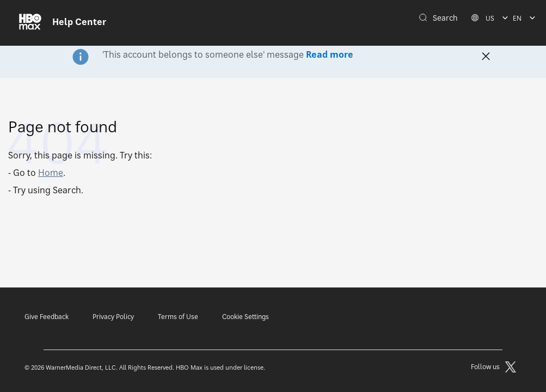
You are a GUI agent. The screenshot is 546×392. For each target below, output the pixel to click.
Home (51, 173)
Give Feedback (47, 317)
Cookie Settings (246, 317)
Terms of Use (178, 317)
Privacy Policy (113, 317)
